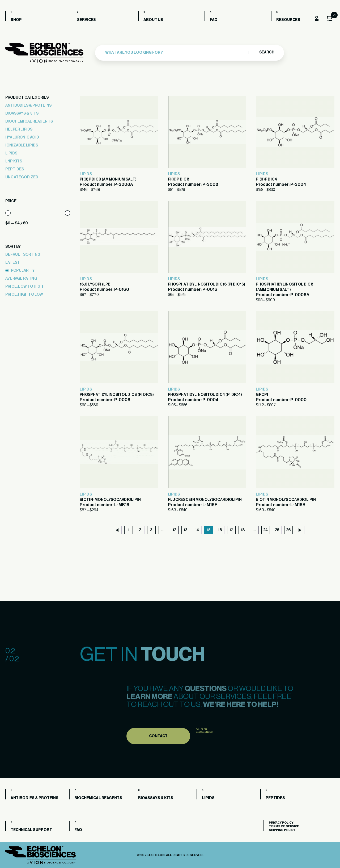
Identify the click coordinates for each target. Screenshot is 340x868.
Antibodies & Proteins (28, 106)
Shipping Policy (282, 830)
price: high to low (24, 295)
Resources (288, 20)
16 (220, 530)
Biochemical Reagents (29, 121)
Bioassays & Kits (22, 114)
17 (231, 530)
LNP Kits (14, 161)
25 (277, 530)
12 (174, 530)
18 (243, 530)
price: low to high (24, 287)
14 (197, 530)
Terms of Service (284, 826)
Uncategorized (22, 177)
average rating (21, 279)
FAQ (214, 20)
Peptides (15, 169)
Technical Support (31, 830)
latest (13, 263)
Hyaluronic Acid (22, 137)
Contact (158, 748)
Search (267, 52)
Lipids (11, 153)
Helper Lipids (19, 129)
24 (265, 530)
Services (86, 20)
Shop (16, 20)
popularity (20, 271)
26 (288, 530)
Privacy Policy (281, 823)
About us (153, 20)
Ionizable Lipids (22, 145)
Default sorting (23, 255)
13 (186, 530)
